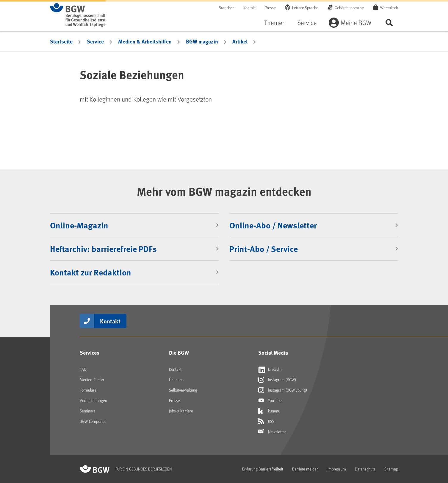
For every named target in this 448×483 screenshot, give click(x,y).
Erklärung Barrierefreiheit (263, 469)
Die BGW (179, 353)
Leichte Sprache (305, 8)
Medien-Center (92, 380)
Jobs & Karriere (181, 411)
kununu (269, 411)
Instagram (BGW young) (283, 390)
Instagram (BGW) (277, 380)
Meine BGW (356, 22)
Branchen (227, 8)
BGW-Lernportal (93, 421)
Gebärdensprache (349, 8)
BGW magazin (202, 41)
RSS (266, 421)
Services (90, 353)
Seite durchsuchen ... (389, 22)
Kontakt (250, 8)
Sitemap (391, 469)
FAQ (83, 369)
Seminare (88, 411)
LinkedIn (270, 369)
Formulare (88, 390)
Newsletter (272, 432)
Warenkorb (389, 7)
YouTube (270, 401)
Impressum (337, 469)
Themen (275, 22)
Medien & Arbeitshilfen (145, 41)
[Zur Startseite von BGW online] (78, 15)
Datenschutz (365, 469)
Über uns (176, 380)
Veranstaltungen (93, 400)
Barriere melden (305, 469)
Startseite (61, 41)
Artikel (240, 41)
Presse (270, 8)
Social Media (273, 353)
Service (307, 22)
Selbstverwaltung (183, 390)
